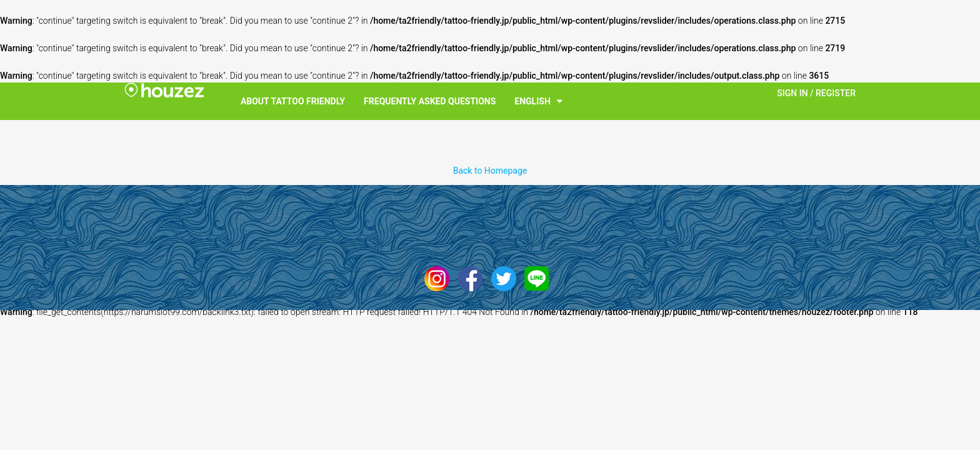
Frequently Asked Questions (430, 101)
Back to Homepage (490, 171)
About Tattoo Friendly (293, 101)
